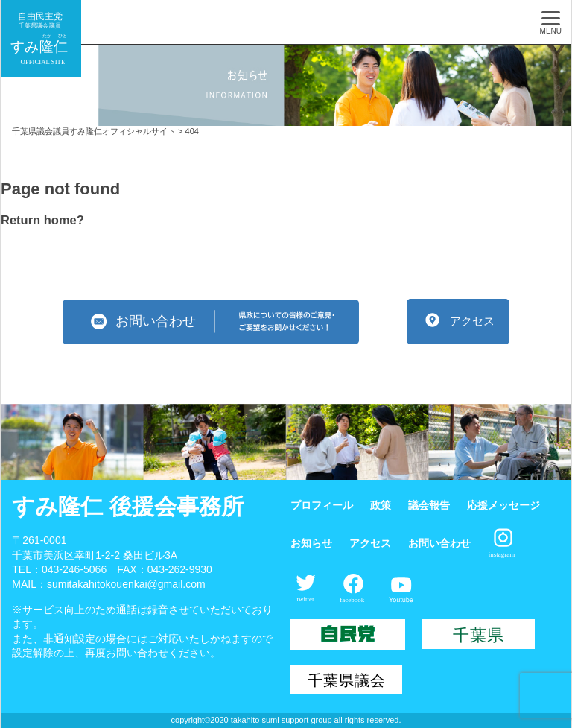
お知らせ (311, 543)
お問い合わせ (439, 543)
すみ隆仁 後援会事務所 (127, 506)
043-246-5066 (74, 569)
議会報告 (429, 505)
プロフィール (322, 505)
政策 (381, 505)
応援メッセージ (503, 505)
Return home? (42, 220)
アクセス (370, 543)
